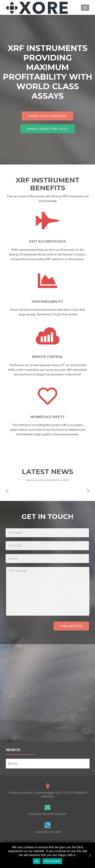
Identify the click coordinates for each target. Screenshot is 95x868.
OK (37, 861)
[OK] (90, 855)
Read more (52, 861)
